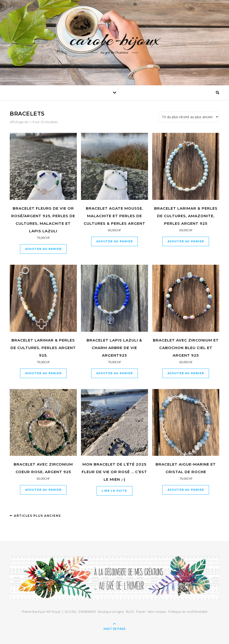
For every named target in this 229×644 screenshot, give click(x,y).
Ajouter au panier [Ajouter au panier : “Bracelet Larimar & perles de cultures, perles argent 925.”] (43, 373)
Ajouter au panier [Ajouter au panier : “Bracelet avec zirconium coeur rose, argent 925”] (43, 490)
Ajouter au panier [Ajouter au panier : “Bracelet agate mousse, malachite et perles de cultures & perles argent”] (115, 241)
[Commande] (189, 117)
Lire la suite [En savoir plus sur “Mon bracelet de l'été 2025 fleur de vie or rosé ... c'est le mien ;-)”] (114, 491)
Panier (141, 612)
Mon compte (157, 612)
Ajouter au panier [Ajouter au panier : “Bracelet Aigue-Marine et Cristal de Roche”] (186, 490)
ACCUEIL (71, 612)
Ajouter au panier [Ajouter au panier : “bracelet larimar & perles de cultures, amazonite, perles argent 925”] (186, 241)
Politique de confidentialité (188, 612)
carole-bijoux (115, 39)
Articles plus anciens (35, 516)
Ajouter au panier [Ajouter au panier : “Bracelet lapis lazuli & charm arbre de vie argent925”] (115, 373)
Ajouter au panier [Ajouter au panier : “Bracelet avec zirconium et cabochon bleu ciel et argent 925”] (186, 373)
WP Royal (53, 612)
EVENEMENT (87, 612)
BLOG (130, 612)
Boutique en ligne (111, 612)
